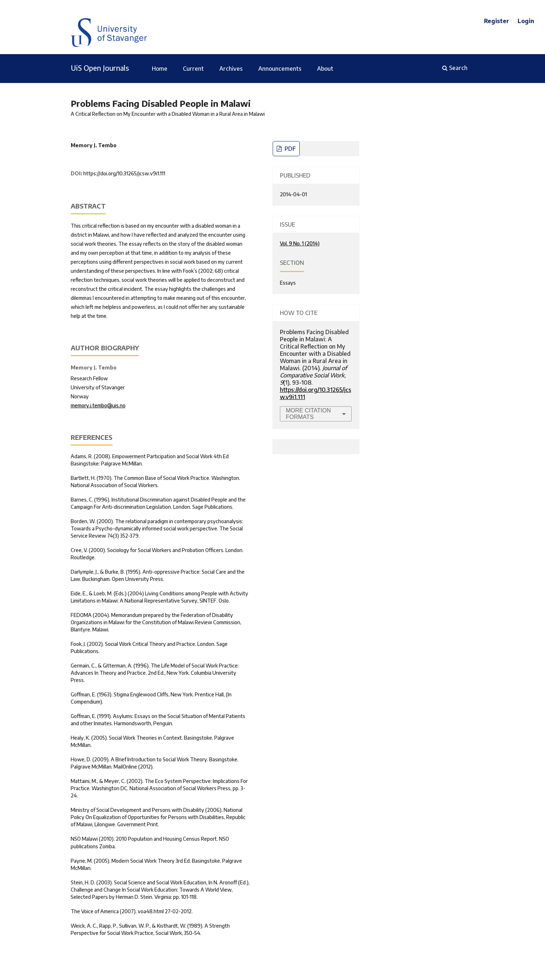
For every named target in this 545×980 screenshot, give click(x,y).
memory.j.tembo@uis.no (98, 405)
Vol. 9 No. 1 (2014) (300, 243)
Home (160, 69)
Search (455, 68)
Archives (231, 69)
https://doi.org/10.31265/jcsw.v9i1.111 (124, 173)
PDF (289, 149)
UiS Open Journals (100, 68)
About (325, 69)
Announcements (280, 69)
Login (526, 21)
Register (496, 21)
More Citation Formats (309, 414)
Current (193, 69)
